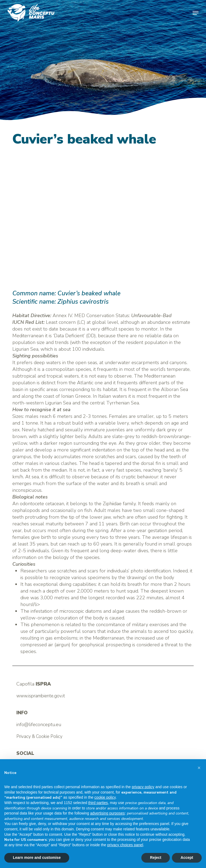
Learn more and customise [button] (37, 858)
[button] (196, 13)
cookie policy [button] (105, 797)
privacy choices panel (125, 845)
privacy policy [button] (143, 787)
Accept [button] (187, 858)
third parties (98, 803)
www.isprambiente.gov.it (41, 696)
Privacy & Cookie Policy (39, 736)
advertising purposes (107, 813)
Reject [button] (156, 858)
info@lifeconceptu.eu (39, 724)
